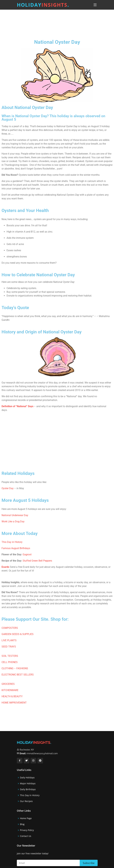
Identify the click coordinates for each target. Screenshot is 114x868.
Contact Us (26, 836)
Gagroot (27, 554)
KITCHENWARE (10, 690)
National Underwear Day (15, 515)
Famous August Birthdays (16, 548)
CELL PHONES (10, 662)
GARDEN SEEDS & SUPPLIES (18, 634)
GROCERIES (8, 684)
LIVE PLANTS (9, 640)
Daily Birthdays (28, 789)
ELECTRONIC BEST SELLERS (18, 675)
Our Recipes (26, 801)
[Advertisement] (57, 22)
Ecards (5, 567)
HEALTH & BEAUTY (12, 696)
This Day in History (12, 542)
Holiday (43, 5)
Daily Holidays (27, 778)
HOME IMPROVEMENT (14, 703)
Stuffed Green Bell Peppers (37, 561)
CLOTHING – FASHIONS (15, 668)
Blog (22, 824)
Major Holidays (28, 783)
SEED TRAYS (9, 647)
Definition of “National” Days (17, 406)
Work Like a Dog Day (13, 521)
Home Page (26, 818)
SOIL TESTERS (10, 656)
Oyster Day (8, 488)
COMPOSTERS (10, 628)
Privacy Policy (27, 830)
